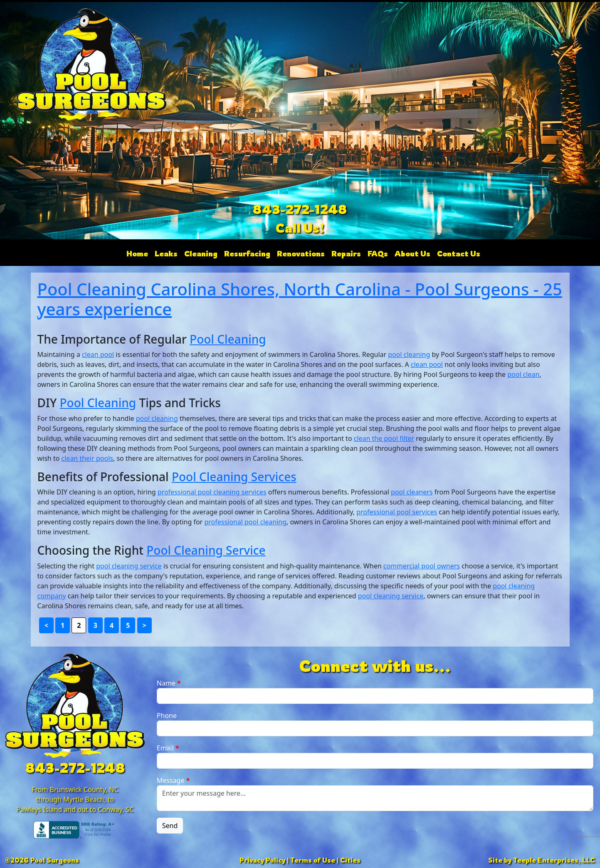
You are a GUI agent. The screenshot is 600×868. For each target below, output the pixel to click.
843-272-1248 (300, 209)
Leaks (166, 253)
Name (169, 683)
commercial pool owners (422, 566)
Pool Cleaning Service (206, 550)
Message (173, 780)
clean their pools (87, 458)
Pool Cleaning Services (234, 477)
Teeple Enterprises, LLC (554, 860)
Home (137, 253)
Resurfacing (247, 253)
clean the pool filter (384, 438)
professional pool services (397, 512)
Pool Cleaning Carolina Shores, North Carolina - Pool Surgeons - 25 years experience (300, 299)
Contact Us (459, 253)
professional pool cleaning (245, 522)
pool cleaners (412, 492)
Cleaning (201, 253)
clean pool (98, 354)
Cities (350, 860)
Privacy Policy (262, 860)
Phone (167, 716)
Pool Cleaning (228, 339)
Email (168, 748)
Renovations (301, 253)
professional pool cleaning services (212, 492)
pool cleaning (409, 354)
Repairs (346, 253)
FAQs (378, 253)
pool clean (523, 374)
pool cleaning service (129, 566)
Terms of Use (313, 860)
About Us (412, 253)
